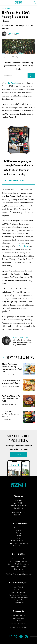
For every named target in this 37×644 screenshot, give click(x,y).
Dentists (19, 533)
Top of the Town (19, 572)
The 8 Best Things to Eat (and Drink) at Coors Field (11, 399)
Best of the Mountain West (19, 561)
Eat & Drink (7, 9)
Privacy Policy (18, 603)
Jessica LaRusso (8, 386)
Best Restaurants (18, 559)
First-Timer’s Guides (19, 567)
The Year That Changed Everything (18, 574)
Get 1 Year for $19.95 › (14, 181)
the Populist (13, 83)
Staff (18, 386)
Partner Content (19, 546)
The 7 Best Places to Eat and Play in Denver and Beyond (11, 414)
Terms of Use (19, 600)
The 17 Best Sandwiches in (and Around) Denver (11, 382)
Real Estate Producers (19, 541)
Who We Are (18, 590)
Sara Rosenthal (8, 375)
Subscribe (19, 500)
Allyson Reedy (14, 33)
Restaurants (19, 528)
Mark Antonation (9, 404)
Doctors (19, 536)
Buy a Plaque (18, 508)
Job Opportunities (19, 592)
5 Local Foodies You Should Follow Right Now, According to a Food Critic (12, 368)
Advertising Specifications (19, 597)
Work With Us (19, 587)
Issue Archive (18, 503)
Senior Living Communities (19, 543)
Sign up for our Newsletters (19, 595)
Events (19, 530)
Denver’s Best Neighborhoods (19, 564)
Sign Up (31, 75)
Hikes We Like (18, 569)
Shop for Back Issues (19, 506)
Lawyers (18, 538)
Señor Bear (23, 247)
